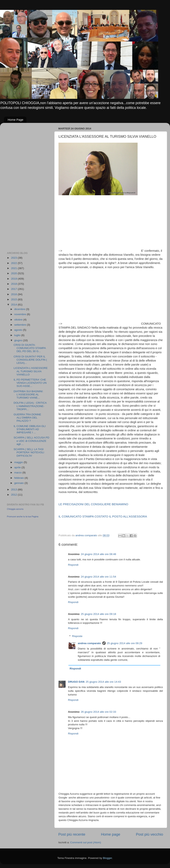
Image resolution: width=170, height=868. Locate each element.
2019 (14, 279)
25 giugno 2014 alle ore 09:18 (99, 614)
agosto (19, 330)
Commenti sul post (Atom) (86, 842)
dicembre (20, 309)
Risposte (77, 636)
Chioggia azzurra (15, 509)
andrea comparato (89, 643)
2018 (14, 284)
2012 (14, 495)
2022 (14, 263)
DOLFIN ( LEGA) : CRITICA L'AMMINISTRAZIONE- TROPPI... (30, 406)
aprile (18, 467)
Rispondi (73, 565)
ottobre (19, 320)
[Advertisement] (102, 224)
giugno (19, 340)
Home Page (16, 120)
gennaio (19, 483)
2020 (14, 273)
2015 (14, 299)
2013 (14, 490)
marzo (18, 473)
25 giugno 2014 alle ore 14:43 (103, 682)
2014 (14, 305)
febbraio (19, 478)
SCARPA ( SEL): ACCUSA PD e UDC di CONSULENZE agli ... (32, 441)
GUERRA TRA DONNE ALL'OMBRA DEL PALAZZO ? (27, 418)
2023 (14, 258)
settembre (21, 325)
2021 (14, 268)
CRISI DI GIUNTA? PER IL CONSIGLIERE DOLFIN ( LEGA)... (30, 360)
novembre (21, 314)
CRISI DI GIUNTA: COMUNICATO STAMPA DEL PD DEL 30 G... (30, 348)
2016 (14, 294)
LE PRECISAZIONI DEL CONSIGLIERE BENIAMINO (93, 504)
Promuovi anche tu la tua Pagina (23, 516)
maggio (19, 462)
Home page (111, 834)
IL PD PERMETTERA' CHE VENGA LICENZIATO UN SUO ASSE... (30, 383)
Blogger (107, 858)
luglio (18, 335)
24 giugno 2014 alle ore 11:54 (99, 577)
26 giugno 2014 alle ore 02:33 (99, 712)
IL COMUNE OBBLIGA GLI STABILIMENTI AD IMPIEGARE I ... (30, 429)
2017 (14, 289)
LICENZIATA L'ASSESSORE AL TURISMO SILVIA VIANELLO (31, 371)
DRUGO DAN (76, 682)
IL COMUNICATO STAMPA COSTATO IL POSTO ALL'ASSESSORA (103, 516)
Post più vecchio (149, 834)
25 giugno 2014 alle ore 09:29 (125, 643)
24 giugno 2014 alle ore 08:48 (99, 554)
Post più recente (72, 834)
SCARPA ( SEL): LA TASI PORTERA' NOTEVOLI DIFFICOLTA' (29, 452)
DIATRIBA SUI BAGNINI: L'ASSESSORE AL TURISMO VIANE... (28, 394)
